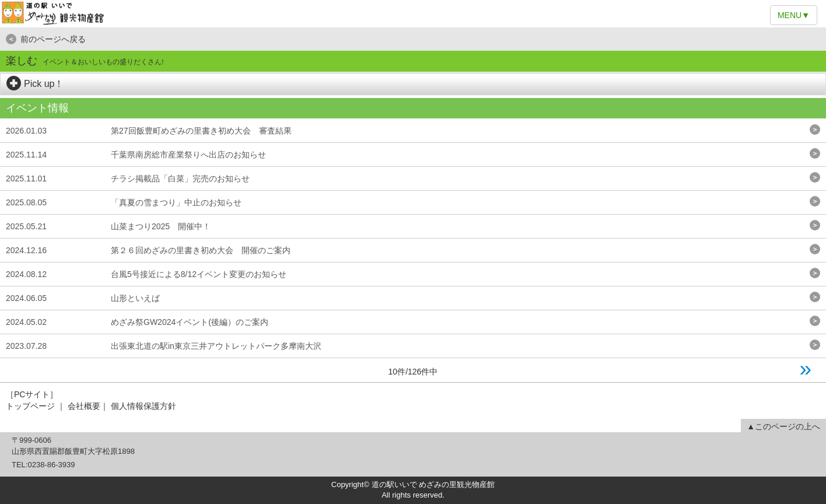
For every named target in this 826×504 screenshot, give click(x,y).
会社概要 (84, 406)
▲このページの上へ (783, 426)
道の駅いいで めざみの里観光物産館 (413, 14)
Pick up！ (35, 84)
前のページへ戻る (46, 39)
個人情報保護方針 (143, 406)
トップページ (30, 406)
